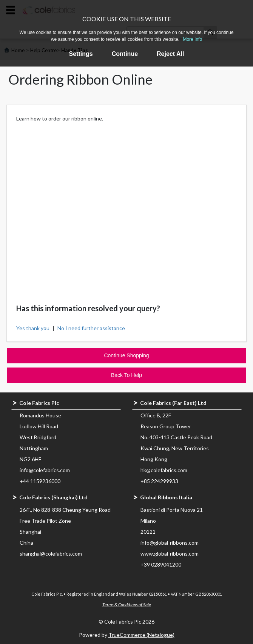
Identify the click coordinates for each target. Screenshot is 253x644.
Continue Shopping (126, 355)
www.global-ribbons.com (170, 554)
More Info (192, 39)
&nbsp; (127, 205)
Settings (81, 54)
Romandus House (40, 415)
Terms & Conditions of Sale (127, 605)
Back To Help (126, 375)
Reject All (170, 54)
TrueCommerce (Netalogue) (141, 635)
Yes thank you (33, 328)
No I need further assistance (91, 328)
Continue (125, 54)
